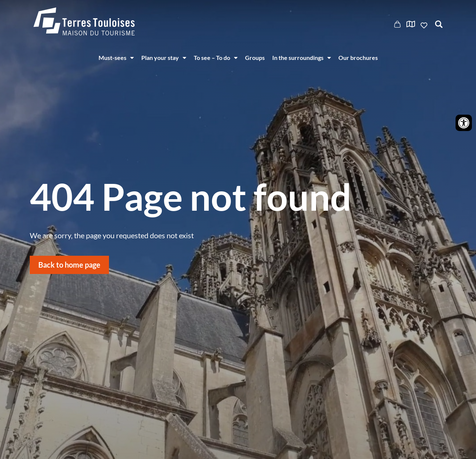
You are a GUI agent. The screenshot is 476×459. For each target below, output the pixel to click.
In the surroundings (302, 58)
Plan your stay (164, 58)
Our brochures (358, 58)
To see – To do (216, 58)
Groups (255, 58)
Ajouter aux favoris (425, 25)
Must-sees (116, 58)
